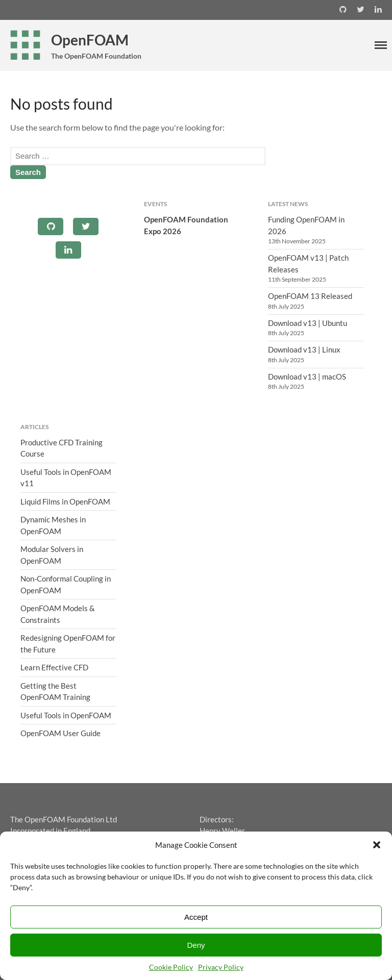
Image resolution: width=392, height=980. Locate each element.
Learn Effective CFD (54, 667)
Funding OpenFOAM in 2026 (306, 225)
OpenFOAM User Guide (60, 733)
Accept (196, 917)
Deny (196, 945)
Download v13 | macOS (307, 376)
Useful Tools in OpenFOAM (66, 715)
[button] (377, 845)
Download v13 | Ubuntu (308, 323)
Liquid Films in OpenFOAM (65, 501)
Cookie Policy (171, 967)
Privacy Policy (221, 967)
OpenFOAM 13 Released (310, 296)
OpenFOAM (90, 40)
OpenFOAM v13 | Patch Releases (308, 263)
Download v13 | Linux (304, 349)
